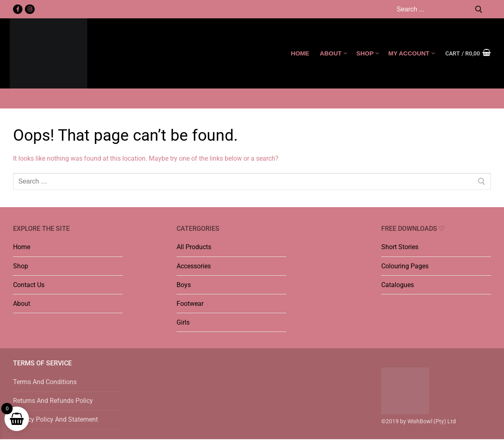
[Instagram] (30, 9)
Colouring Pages (405, 266)
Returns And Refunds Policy (53, 401)
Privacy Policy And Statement (55, 419)
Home (22, 247)
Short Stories (400, 247)
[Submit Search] (479, 9)
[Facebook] (18, 9)
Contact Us (29, 285)
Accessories (194, 266)
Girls (183, 322)
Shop (21, 266)
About (22, 304)
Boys (184, 285)
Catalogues (398, 285)
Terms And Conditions (45, 382)
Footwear (190, 304)
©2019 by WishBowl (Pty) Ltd (419, 421)
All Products (194, 247)
